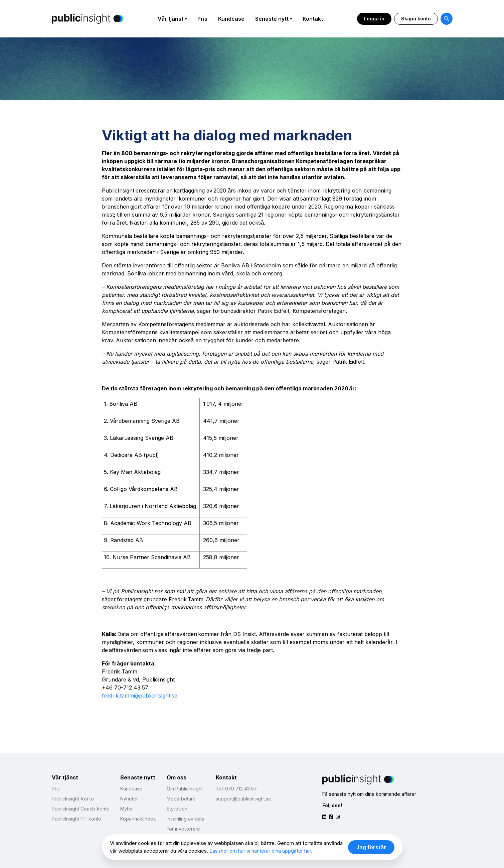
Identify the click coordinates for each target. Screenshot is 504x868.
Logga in (374, 19)
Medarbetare (181, 799)
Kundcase (231, 19)
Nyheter (129, 799)
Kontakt (313, 19)
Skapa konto (416, 19)
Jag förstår (371, 847)
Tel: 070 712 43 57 (236, 789)
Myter (127, 809)
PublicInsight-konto (73, 799)
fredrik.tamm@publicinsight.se (140, 696)
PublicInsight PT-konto (76, 819)
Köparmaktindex (138, 819)
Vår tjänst (171, 19)
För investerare (183, 829)
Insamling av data (186, 819)
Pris (202, 19)
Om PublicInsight (185, 789)
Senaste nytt (272, 19)
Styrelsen (177, 809)
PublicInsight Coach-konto (81, 809)
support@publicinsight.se (243, 799)
